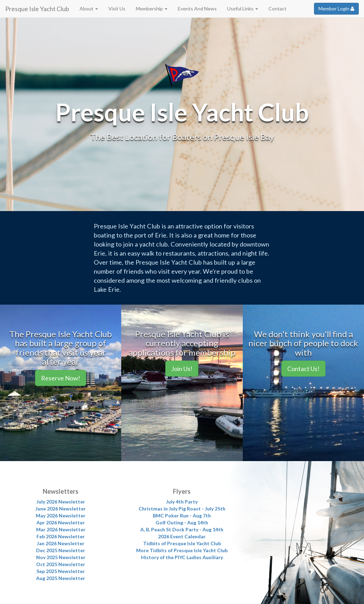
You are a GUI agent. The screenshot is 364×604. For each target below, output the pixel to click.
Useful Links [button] (243, 9)
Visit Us (117, 9)
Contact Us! (303, 369)
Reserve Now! (61, 378)
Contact (278, 9)
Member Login (336, 9)
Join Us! (182, 369)
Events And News (197, 9)
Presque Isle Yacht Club (37, 9)
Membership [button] (152, 9)
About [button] (89, 9)
